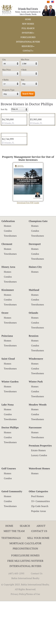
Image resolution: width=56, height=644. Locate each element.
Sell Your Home (38, 581)
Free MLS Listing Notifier (25, 603)
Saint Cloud (8, 401)
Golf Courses (9, 511)
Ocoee (5, 356)
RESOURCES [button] (28, 46)
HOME (28, 19)
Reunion (34, 379)
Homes (8, 269)
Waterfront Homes (39, 511)
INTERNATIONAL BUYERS (28, 42)
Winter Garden (10, 424)
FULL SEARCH (28, 28)
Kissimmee (8, 333)
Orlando (34, 356)
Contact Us (39, 574)
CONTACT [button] (28, 51)
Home (9, 568)
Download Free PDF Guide (28, 226)
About (41, 568)
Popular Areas (39, 554)
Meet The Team (14, 574)
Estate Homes (38, 493)
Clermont (7, 287)
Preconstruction (25, 591)
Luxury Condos (39, 498)
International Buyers (25, 609)
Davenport (35, 287)
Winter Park (36, 424)
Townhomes (10, 278)
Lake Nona (8, 447)
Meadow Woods (38, 447)
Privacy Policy (18, 637)
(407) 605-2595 (16, 616)
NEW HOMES (28, 24)
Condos (8, 274)
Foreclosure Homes (25, 598)
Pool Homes (38, 539)
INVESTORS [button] (28, 33)
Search (25, 568)
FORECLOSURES (28, 37)
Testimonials (11, 581)
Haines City (35, 310)
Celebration (8, 264)
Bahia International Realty (25, 621)
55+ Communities (41, 544)
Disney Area (8, 310)
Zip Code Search (40, 549)
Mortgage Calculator (25, 586)
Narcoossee (35, 470)
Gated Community (12, 534)
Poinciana (7, 379)
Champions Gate (38, 264)
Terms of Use (33, 637)
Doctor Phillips (10, 470)
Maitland (34, 333)
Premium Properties (40, 488)
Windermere (36, 401)
